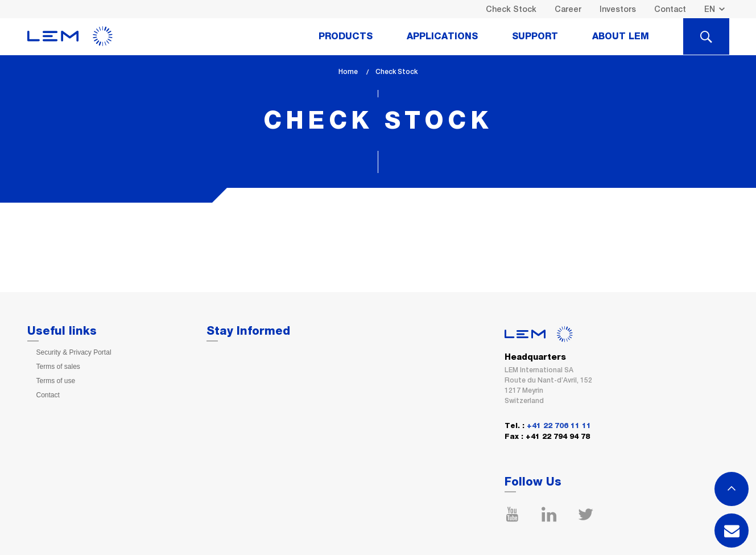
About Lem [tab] (621, 36)
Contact (670, 9)
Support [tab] (535, 36)
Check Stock (511, 9)
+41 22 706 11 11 (559, 426)
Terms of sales (58, 367)
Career (568, 9)
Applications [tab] (442, 36)
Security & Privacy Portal (74, 352)
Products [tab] (346, 36)
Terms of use (56, 381)
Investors (618, 9)
